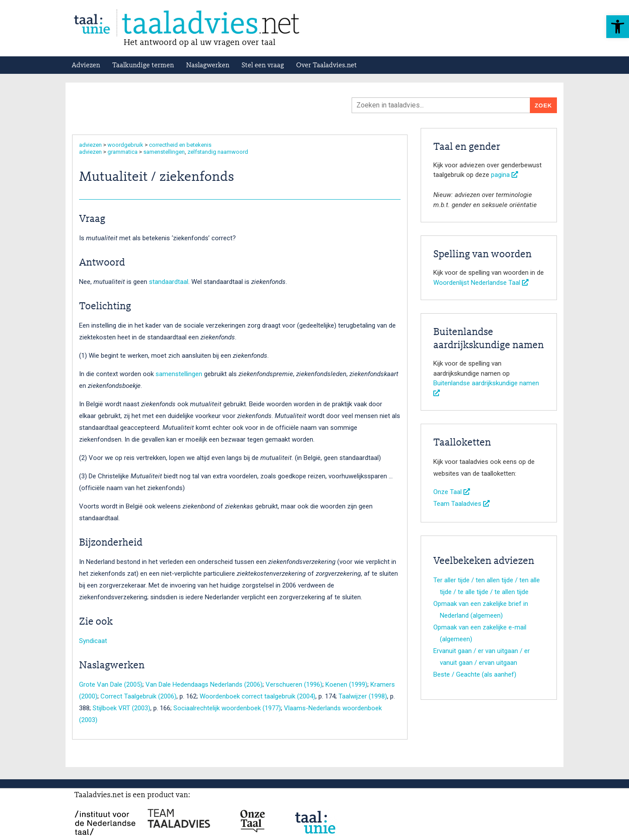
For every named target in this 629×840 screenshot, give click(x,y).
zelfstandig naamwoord (218, 152)
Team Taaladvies (461, 504)
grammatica (123, 152)
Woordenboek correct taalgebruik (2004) (257, 696)
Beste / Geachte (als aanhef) (475, 674)
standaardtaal (169, 282)
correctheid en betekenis (180, 145)
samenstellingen (164, 152)
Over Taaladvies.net (327, 66)
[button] (618, 27)
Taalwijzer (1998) (363, 696)
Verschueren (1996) (294, 684)
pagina (505, 175)
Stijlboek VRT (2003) (121, 708)
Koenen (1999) (346, 684)
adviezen (90, 145)
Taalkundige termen (143, 66)
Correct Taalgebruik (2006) (138, 696)
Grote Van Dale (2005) (111, 684)
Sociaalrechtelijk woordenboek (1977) (227, 708)
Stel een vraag (263, 66)
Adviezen (86, 66)
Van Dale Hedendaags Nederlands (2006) (204, 684)
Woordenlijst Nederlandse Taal (481, 283)
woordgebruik (125, 145)
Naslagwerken (208, 66)
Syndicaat (93, 641)
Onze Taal (452, 492)
